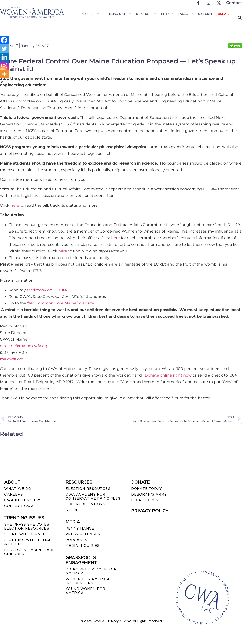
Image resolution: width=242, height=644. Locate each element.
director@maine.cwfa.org (24, 346)
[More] (4, 74)
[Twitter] (4, 48)
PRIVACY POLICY (150, 511)
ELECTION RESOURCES (88, 489)
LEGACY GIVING (146, 500)
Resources (146, 14)
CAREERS (14, 494)
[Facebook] (4, 40)
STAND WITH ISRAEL (25, 534)
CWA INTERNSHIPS (23, 500)
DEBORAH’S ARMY (149, 494)
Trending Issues (118, 14)
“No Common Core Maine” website (61, 303)
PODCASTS (76, 540)
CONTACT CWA (19, 506)
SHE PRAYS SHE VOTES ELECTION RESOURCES (27, 526)
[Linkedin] (4, 57)
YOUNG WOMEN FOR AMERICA (85, 591)
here (15, 205)
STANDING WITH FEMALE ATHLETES (29, 542)
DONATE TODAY (147, 489)
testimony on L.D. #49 (48, 290)
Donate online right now (168, 375)
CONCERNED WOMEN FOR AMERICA (91, 571)
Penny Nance (80, 528)
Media (167, 14)
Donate (224, 14)
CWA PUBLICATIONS (85, 504)
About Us (90, 14)
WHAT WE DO (18, 489)
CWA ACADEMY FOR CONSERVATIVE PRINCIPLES (93, 496)
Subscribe (205, 14)
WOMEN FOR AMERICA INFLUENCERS (88, 581)
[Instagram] (4, 65)
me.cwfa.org (12, 359)
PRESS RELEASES (83, 534)
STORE (72, 510)
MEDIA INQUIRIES (83, 546)
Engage (186, 14)
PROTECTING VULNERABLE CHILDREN (31, 552)
